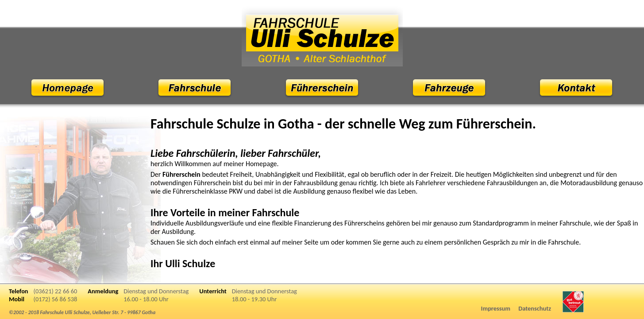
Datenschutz (535, 308)
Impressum (496, 308)
